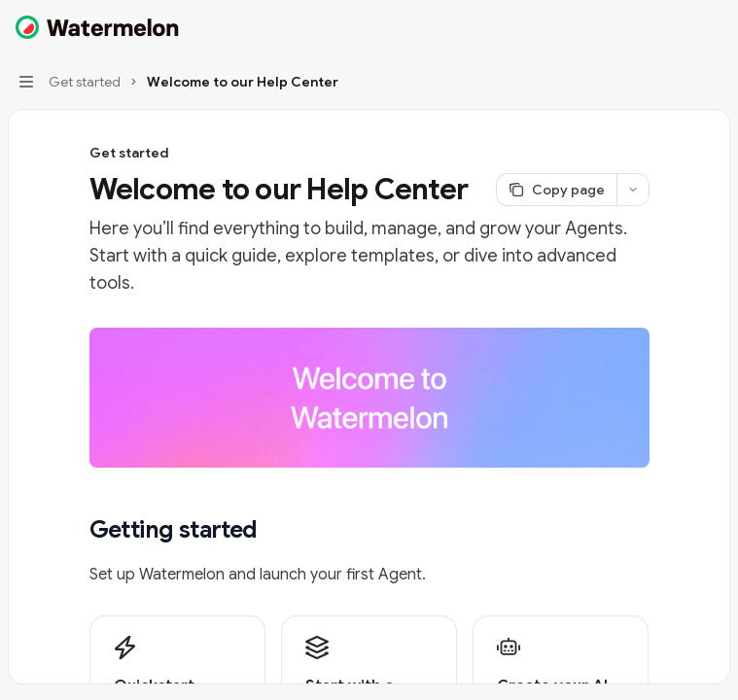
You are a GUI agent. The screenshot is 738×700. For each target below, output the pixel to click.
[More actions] (713, 27)
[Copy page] (556, 190)
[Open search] (676, 27)
